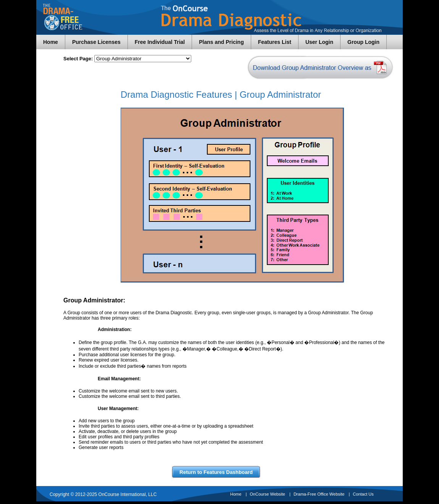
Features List (275, 42)
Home (51, 42)
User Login (319, 42)
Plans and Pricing (221, 42)
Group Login (363, 42)
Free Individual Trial (160, 42)
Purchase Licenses (96, 42)
